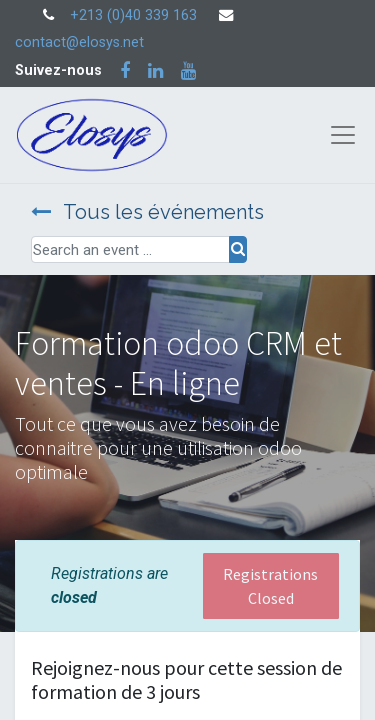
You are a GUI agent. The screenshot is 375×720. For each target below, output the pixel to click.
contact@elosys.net (79, 42)
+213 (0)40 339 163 (133, 15)
